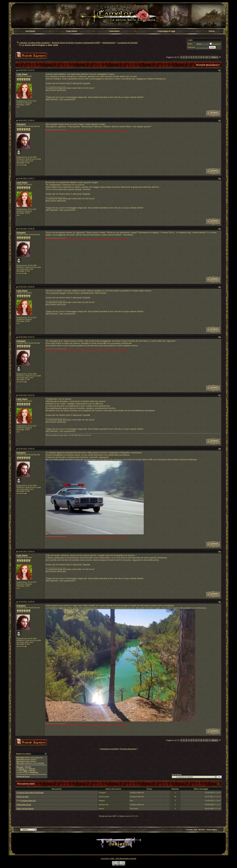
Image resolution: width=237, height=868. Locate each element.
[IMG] (25, 771)
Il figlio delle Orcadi (24, 805)
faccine (22, 769)
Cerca (212, 31)
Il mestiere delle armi (28, 801)
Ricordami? (215, 44)
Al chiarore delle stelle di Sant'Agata (30, 793)
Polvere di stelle (23, 797)
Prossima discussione (128, 749)
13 (207, 57)
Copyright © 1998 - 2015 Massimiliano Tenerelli (118, 858)
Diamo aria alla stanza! (25, 809)
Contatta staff (192, 830)
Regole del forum (23, 776)
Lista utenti (72, 31)
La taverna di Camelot (127, 43)
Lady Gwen (22, 74)
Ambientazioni (109, 43)
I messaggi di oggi (166, 31)
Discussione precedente (110, 749)
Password (191, 47)
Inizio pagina (212, 830)
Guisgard (21, 124)
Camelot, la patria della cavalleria (35, 43)
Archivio (202, 830)
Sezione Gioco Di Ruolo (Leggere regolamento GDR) (76, 43)
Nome (190, 44)
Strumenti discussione (207, 65)
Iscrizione (30, 31)
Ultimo (215, 57)
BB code (20, 767)
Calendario (114, 31)
